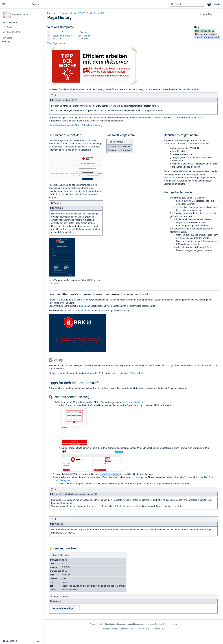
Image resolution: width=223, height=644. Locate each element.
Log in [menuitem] (217, 4)
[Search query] (187, 4)
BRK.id (85, 140)
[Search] (172, 4)
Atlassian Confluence (121, 629)
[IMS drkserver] (22, 32)
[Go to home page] (17, 4)
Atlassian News (159, 629)
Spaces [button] (35, 4)
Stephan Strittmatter (63, 36)
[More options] (219, 14)
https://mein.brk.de (134, 402)
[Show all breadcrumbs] (57, 13)
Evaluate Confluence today (166, 624)
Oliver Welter (84, 36)
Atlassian (134, 636)
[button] (4, 4)
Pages (50, 13)
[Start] (22, 27)
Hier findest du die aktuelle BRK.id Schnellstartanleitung (75, 125)
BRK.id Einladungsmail (125, 506)
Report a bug (144, 629)
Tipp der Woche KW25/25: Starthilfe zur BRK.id (84, 13)
